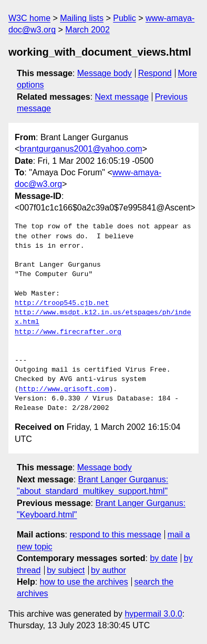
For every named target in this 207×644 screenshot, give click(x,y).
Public (125, 18)
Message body (105, 73)
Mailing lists (82, 18)
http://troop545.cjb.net (62, 303)
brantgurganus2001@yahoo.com (81, 149)
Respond (155, 73)
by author (108, 570)
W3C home (29, 18)
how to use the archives (84, 582)
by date (163, 558)
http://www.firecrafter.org (68, 332)
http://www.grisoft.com (64, 389)
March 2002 (87, 30)
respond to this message (115, 535)
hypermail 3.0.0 (153, 614)
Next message (122, 97)
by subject (66, 570)
